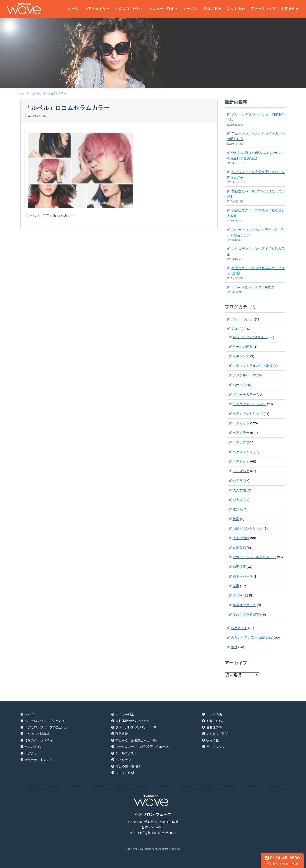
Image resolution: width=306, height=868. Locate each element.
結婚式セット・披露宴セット (254, 557)
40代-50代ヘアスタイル (250, 337)
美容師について (244, 605)
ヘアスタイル (95, 9)
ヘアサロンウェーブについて (45, 721)
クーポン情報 (243, 347)
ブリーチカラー (244, 395)
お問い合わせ (216, 721)
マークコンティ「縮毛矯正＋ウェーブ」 (143, 747)
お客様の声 (214, 727)
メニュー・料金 (162, 9)
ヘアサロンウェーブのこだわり (46, 727)
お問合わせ (290, 9)
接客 (236, 519)
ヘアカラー (241, 433)
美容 (236, 586)
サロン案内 (212, 9)
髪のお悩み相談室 (246, 615)
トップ (29, 714)
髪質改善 (122, 734)
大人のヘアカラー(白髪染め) (252, 637)
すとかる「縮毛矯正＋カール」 (137, 740)
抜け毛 (238, 509)
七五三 (238, 481)
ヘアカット (241, 423)
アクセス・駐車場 (37, 734)
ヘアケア (239, 442)
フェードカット (242, 319)
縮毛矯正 (239, 567)
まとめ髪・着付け (128, 766)
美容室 (238, 595)
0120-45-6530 (282, 860)
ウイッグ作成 (125, 773)
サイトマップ (216, 747)
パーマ (238, 385)
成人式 (238, 500)
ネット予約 (236, 9)
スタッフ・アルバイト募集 (253, 366)
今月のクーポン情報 (39, 740)
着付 (234, 647)
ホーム (73, 9)
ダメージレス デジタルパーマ (136, 727)
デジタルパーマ (244, 375)
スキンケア (241, 356)
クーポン (190, 9)
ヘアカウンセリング (248, 414)
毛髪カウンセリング (248, 528)
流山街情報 (241, 538)
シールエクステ (126, 753)
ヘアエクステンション (249, 404)
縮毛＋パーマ (243, 576)
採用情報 (213, 740)
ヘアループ (123, 760)
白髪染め (239, 547)
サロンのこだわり (129, 9)
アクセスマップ (263, 9)
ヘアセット (241, 461)
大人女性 (239, 490)
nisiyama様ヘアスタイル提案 (253, 287)
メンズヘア (241, 471)
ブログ (236, 329)
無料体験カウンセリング (133, 721)
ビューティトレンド (39, 760)
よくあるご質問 (217, 734)
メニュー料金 (125, 714)
